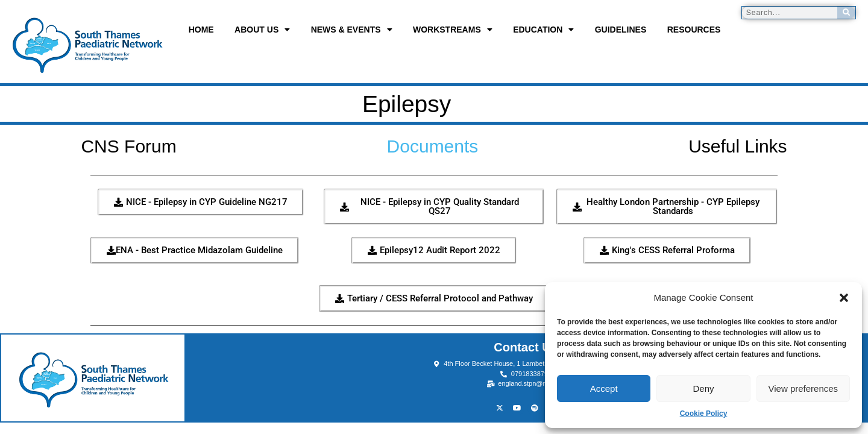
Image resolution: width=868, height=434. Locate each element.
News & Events (352, 30)
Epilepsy (363, 104)
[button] (844, 298)
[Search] (846, 13)
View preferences (804, 388)
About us (262, 30)
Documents (433, 146)
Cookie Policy (704, 414)
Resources (694, 30)
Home (201, 30)
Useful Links (737, 146)
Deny (703, 388)
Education (543, 30)
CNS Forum (128, 146)
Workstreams (453, 30)
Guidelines (621, 30)
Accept (604, 388)
